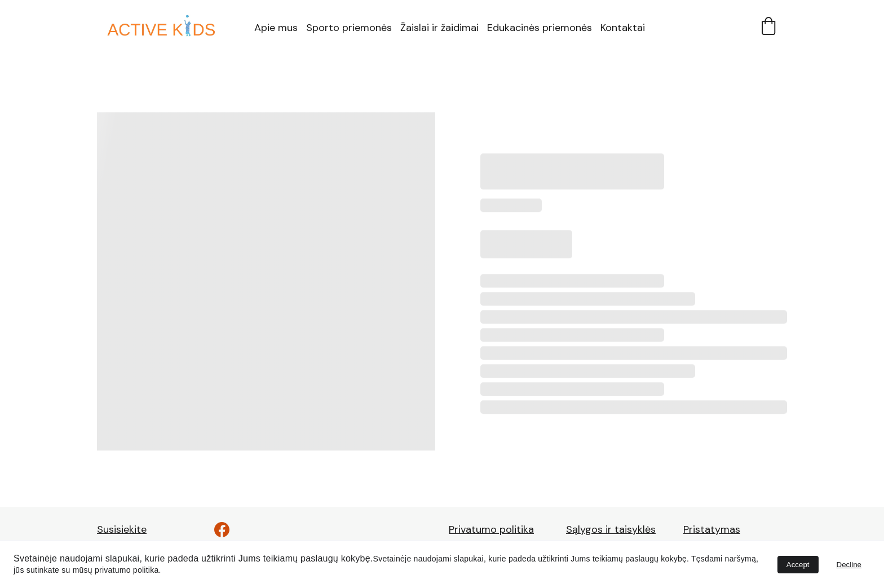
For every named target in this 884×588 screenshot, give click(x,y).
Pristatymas (712, 529)
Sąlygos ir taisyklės (611, 529)
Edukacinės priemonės (540, 28)
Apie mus (276, 28)
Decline (849, 565)
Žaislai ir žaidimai (439, 28)
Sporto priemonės (349, 28)
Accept (798, 565)
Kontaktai (623, 28)
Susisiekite (122, 529)
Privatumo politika (491, 529)
